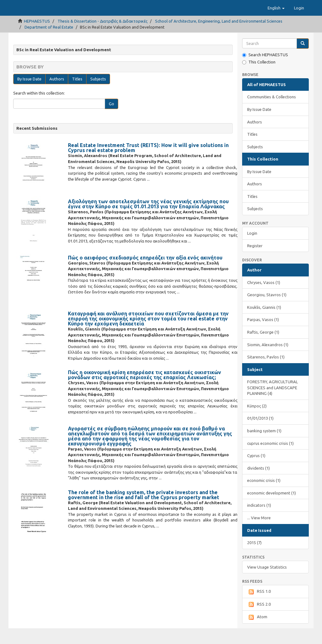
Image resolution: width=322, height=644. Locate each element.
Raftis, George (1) (263, 348)
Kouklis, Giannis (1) (264, 323)
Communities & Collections (272, 112)
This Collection (259, 78)
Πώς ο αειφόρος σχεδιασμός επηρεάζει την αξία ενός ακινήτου (145, 273)
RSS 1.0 (259, 608)
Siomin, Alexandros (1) (268, 360)
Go (111, 119)
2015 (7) (254, 558)
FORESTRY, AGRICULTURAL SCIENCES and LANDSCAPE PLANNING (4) (272, 403)
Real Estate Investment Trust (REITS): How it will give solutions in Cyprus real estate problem (148, 163)
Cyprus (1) (256, 471)
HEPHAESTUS (37, 37)
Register (255, 261)
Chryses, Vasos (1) (264, 298)
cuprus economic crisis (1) (270, 459)
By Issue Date (29, 95)
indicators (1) (259, 521)
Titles (77, 95)
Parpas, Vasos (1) (263, 335)
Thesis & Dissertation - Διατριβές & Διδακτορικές (103, 37)
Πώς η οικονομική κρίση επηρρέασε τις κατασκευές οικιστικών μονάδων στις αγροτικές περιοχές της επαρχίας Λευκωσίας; (144, 390)
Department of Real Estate (49, 43)
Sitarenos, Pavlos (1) (266, 373)
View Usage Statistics (267, 583)
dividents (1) (258, 484)
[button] (276, 24)
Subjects (98, 95)
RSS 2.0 (259, 620)
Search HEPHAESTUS (265, 71)
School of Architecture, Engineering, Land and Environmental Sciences (219, 37)
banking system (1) (264, 446)
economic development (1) (272, 509)
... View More (259, 533)
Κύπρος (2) (257, 422)
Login (252, 249)
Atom (257, 633)
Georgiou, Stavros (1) (267, 310)
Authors (57, 95)
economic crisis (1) (264, 496)
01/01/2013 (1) (260, 434)
